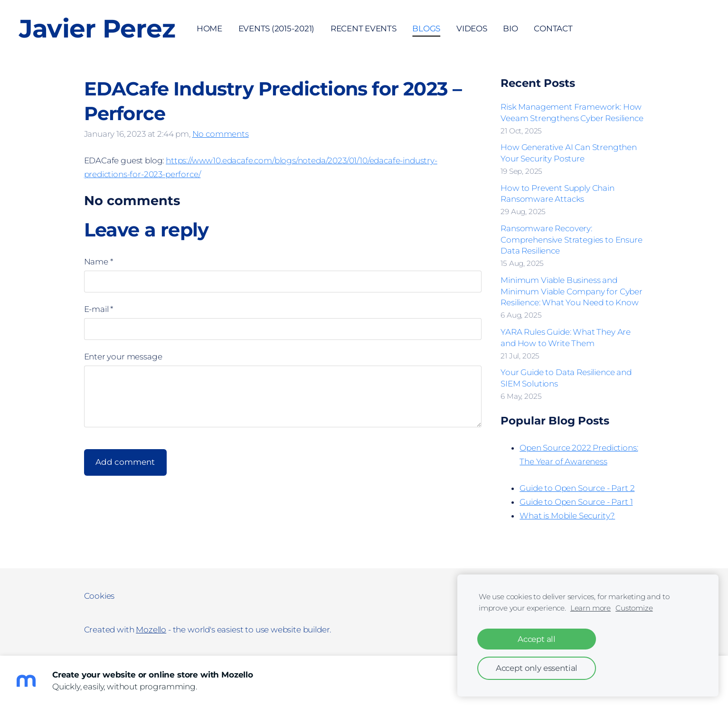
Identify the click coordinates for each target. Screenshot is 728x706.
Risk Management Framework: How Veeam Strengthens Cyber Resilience (572, 113)
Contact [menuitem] (553, 28)
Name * (99, 262)
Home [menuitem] (209, 28)
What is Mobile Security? (567, 516)
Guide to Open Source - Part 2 (577, 488)
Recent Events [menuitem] (364, 28)
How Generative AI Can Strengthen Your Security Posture (569, 153)
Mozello (151, 630)
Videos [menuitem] (472, 28)
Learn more (591, 608)
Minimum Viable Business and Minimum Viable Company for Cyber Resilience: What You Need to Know (572, 292)
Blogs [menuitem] (426, 28)
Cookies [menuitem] (99, 596)
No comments (221, 134)
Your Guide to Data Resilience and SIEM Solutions (566, 378)
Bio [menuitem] (510, 28)
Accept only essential (537, 668)
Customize (634, 608)
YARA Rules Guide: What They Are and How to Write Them (566, 338)
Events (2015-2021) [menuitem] (276, 28)
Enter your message (123, 357)
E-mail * (99, 309)
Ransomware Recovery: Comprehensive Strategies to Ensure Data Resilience (571, 240)
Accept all (537, 639)
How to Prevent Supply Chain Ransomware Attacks (557, 194)
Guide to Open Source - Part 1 (576, 502)
